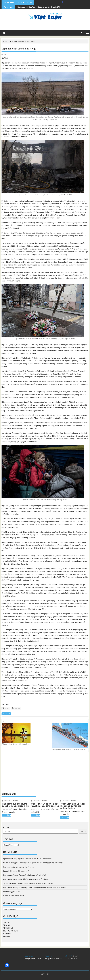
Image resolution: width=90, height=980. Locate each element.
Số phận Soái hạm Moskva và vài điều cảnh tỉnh (70, 737)
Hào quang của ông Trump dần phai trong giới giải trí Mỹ (25, 875)
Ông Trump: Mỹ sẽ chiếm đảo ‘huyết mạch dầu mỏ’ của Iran (26, 879)
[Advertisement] (45, 772)
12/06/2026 (8, 801)
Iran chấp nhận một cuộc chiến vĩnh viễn (19, 867)
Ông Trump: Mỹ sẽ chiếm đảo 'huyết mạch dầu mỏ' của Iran (39, 7)
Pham (5, 54)
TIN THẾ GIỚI (6, 714)
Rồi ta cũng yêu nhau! (12, 892)
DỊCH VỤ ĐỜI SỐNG (11, 931)
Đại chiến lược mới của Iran (14, 896)
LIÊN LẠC (7, 937)
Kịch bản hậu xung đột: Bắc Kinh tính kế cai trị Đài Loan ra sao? (28, 859)
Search (6, 828)
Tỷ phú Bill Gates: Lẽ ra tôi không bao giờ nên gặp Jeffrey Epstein (28, 883)
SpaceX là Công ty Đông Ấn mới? (16, 871)
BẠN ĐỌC (7, 934)
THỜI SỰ (7, 925)
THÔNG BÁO (8, 928)
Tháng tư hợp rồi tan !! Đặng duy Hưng (16, 734)
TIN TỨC (7, 922)
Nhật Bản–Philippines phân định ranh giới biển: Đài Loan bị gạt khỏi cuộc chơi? (33, 863)
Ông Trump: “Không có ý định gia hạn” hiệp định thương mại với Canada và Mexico (35, 888)
